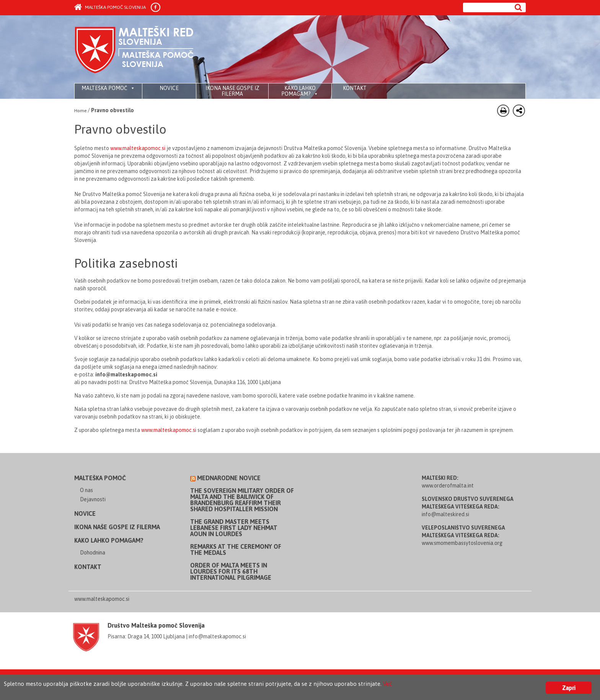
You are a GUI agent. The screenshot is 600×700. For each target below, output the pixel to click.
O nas (86, 490)
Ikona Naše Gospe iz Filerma (232, 91)
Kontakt (355, 88)
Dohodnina (93, 553)
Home (80, 111)
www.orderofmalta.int (448, 486)
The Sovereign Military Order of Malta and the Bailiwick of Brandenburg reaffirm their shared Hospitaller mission (242, 500)
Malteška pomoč (108, 88)
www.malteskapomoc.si (138, 148)
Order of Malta (146, 50)
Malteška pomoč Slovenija (110, 7)
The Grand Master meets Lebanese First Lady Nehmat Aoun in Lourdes (234, 528)
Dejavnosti (93, 499)
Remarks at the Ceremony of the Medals (236, 550)
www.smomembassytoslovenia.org (462, 543)
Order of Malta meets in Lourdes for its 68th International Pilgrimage (231, 571)
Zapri (569, 688)
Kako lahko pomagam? (300, 91)
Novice (169, 88)
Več (432, 685)
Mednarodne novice (229, 478)
